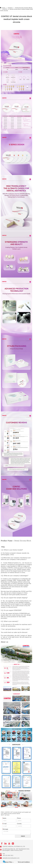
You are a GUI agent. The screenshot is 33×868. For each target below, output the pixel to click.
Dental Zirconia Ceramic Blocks (24, 8)
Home (4, 8)
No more (7, 815)
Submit (23, 836)
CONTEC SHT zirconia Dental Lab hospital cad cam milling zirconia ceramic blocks (16, 813)
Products (10, 8)
